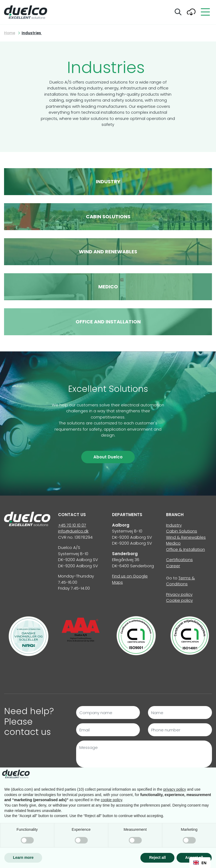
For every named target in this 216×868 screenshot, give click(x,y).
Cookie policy (179, 600)
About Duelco (108, 457)
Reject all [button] (157, 857)
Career (173, 566)
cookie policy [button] (111, 800)
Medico (173, 543)
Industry (174, 525)
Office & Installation (185, 549)
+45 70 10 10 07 (72, 525)
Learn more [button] (23, 857)
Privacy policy (179, 594)
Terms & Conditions (180, 581)
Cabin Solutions (182, 531)
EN (200, 863)
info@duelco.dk (73, 531)
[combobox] (200, 863)
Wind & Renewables (186, 537)
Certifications (179, 560)
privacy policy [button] (175, 789)
